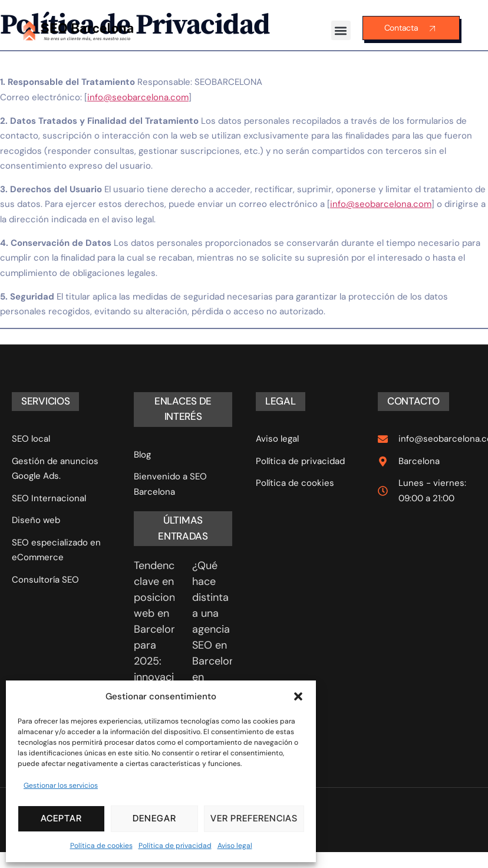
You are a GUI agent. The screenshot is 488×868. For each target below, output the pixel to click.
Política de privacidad (175, 846)
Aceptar (61, 818)
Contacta (411, 28)
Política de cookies (101, 846)
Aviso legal (235, 846)
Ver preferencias (254, 818)
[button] (298, 696)
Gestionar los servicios (61, 785)
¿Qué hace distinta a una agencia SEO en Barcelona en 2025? (217, 629)
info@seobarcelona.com (138, 97)
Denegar (154, 818)
